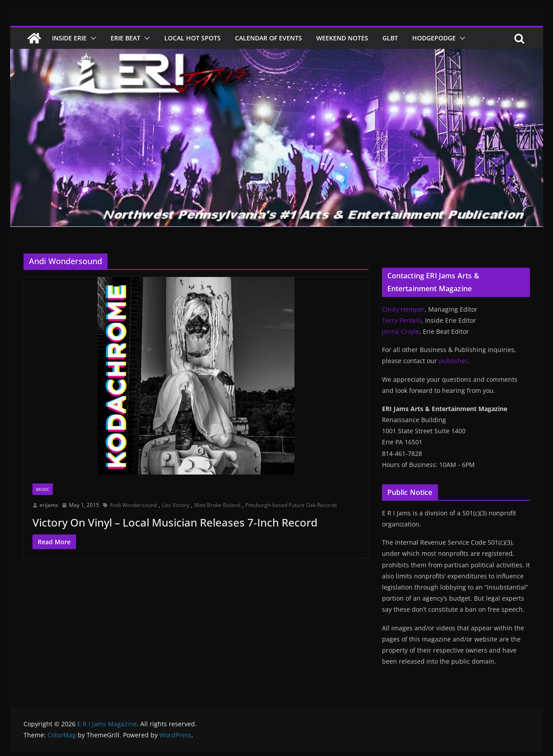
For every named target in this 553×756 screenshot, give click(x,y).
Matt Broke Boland (217, 505)
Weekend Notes (342, 38)
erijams (49, 505)
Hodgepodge (434, 38)
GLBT (390, 38)
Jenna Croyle (401, 331)
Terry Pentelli (402, 320)
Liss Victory (175, 505)
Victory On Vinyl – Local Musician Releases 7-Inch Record (175, 522)
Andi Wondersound (133, 505)
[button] (92, 38)
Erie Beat (125, 38)
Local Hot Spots (193, 38)
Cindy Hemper (403, 309)
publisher (453, 361)
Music (43, 489)
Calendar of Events (269, 38)
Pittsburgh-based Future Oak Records (291, 505)
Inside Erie (69, 38)
